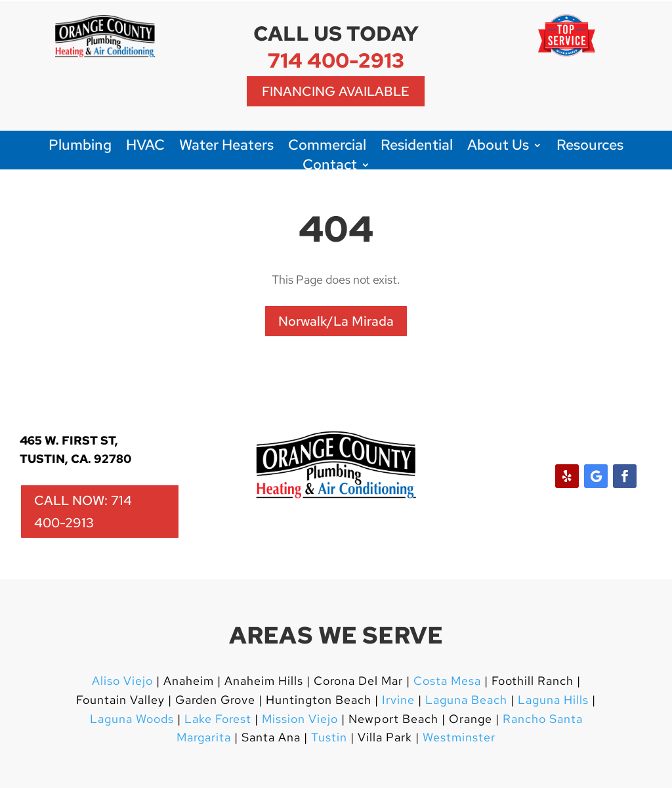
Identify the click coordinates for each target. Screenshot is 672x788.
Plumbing (80, 147)
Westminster (459, 737)
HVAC (145, 147)
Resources (590, 147)
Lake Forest (218, 719)
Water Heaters (226, 147)
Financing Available (336, 91)
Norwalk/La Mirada (336, 321)
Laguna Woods (132, 719)
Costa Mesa (447, 681)
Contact (330, 167)
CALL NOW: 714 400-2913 (83, 512)
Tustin (329, 737)
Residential (417, 147)
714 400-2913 (336, 60)
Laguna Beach (468, 700)
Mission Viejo (300, 719)
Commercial (327, 147)
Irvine (397, 700)
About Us (498, 147)
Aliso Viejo (122, 681)
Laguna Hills (553, 700)
